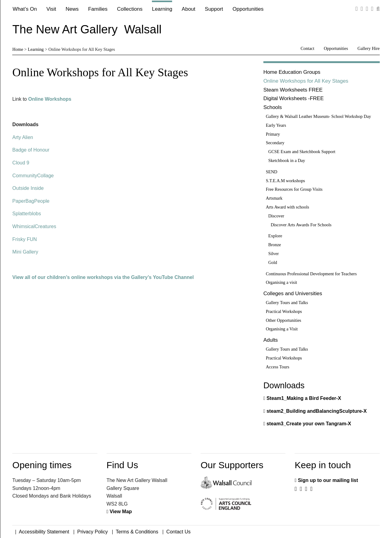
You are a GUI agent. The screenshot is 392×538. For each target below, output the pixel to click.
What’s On (25, 9)
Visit (51, 9)
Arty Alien (23, 137)
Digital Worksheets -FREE (294, 98)
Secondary (275, 143)
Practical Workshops (284, 311)
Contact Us (178, 532)
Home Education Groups (292, 72)
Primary (273, 134)
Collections (130, 9)
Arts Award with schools (287, 207)
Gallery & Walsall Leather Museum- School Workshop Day (318, 116)
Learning (162, 9)
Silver (273, 254)
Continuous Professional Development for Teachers (311, 274)
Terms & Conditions (137, 532)
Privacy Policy (92, 532)
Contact (307, 48)
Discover (276, 216)
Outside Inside (28, 188)
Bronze (275, 245)
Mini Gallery (25, 252)
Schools (273, 107)
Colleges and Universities (293, 293)
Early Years (276, 125)
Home (18, 49)
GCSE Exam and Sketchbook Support (302, 152)
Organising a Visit (282, 329)
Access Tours (278, 367)
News (72, 9)
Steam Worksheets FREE (293, 90)
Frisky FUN (24, 239)
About (188, 9)
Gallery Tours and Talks (287, 303)
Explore (275, 236)
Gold (273, 262)
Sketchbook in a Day (287, 160)
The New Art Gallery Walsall (87, 29)
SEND (272, 172)
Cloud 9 (21, 163)
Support (214, 9)
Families (98, 9)
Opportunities (248, 9)
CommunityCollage (33, 176)
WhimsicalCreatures (34, 226)
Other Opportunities (284, 320)
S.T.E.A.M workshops (285, 181)
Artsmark (274, 198)
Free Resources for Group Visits (294, 189)
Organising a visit (281, 282)
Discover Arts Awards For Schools (301, 225)
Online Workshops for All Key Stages (306, 81)
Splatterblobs (26, 214)
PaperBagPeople (31, 201)
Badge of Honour (31, 150)
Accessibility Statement (44, 532)
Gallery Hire (368, 48)
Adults (271, 340)
